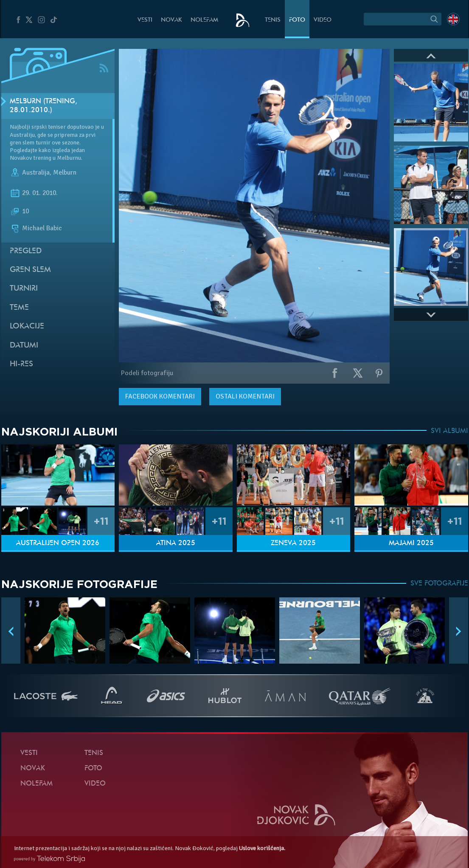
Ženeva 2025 (293, 543)
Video (323, 20)
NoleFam (204, 20)
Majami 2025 (411, 543)
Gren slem (30, 270)
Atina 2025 (176, 543)
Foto (297, 20)
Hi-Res (21, 364)
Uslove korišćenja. (262, 848)
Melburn (65, 173)
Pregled (26, 251)
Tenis (273, 20)
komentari (160, 396)
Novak (171, 20)
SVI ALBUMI (449, 431)
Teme (19, 308)
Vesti (145, 20)
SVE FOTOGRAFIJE (439, 584)
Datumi (24, 346)
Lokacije (27, 327)
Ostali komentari (245, 396)
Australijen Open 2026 (58, 543)
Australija (36, 173)
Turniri (24, 289)
